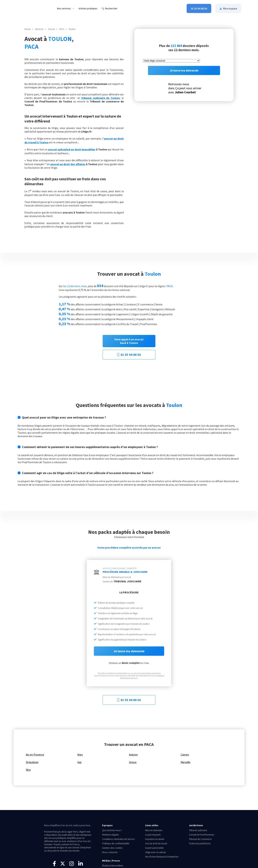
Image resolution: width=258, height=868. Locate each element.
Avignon (133, 755)
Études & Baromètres (113, 866)
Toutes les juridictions (200, 843)
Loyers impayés (153, 835)
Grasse (133, 762)
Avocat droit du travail (156, 843)
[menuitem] (66, 8)
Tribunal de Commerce (200, 839)
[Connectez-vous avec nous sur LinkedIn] (80, 865)
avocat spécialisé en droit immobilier (72, 149)
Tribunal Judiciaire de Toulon (100, 98)
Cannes (185, 755)
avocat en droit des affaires (68, 164)
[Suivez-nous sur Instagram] (72, 865)
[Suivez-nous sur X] (63, 865)
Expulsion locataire (155, 839)
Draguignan (32, 762)
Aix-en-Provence (35, 755)
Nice (28, 770)
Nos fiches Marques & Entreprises (162, 857)
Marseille (186, 762)
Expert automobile (154, 848)
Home (28, 29)
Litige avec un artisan (156, 852)
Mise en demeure (154, 830)
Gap (79, 762)
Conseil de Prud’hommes (201, 835)
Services (39, 29)
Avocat (51, 29)
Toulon (72, 29)
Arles (80, 755)
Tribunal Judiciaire (198, 830)
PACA (62, 29)
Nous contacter (110, 852)
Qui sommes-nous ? (112, 830)
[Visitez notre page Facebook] (54, 865)
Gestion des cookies (112, 848)
